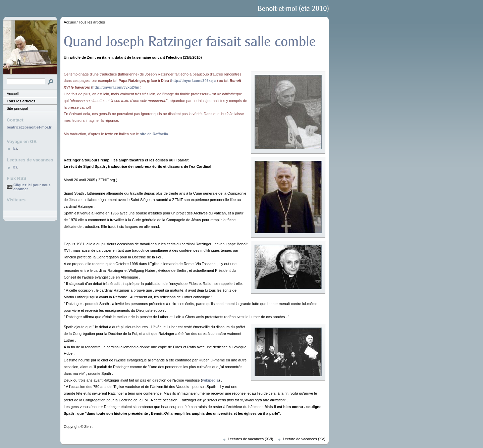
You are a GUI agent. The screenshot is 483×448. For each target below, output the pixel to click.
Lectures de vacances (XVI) (250, 439)
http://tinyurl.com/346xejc (193, 81)
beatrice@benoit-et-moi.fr (29, 127)
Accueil (13, 94)
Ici (15, 148)
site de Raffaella (154, 134)
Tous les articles (21, 101)
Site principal (17, 108)
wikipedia (210, 380)
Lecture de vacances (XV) (304, 439)
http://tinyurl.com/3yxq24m (116, 87)
